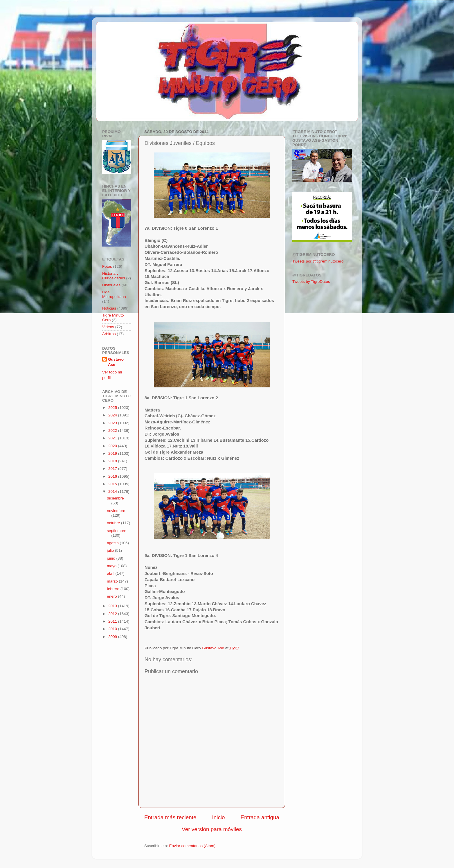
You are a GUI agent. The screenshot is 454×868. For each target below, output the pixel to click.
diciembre (115, 498)
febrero (114, 589)
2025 (113, 408)
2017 (113, 469)
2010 (113, 629)
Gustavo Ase (116, 362)
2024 (113, 415)
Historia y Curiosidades (114, 276)
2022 (113, 431)
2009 (113, 637)
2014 (113, 491)
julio (111, 550)
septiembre (117, 531)
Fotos (107, 266)
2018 (113, 461)
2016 (113, 476)
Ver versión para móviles (212, 829)
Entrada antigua (260, 817)
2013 (113, 606)
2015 (113, 484)
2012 (113, 614)
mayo (112, 566)
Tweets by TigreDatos (311, 282)
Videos (108, 327)
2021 (113, 438)
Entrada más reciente (170, 817)
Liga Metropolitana (114, 294)
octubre (114, 523)
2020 (113, 446)
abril (111, 573)
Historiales (111, 285)
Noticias (109, 308)
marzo (113, 581)
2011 (113, 621)
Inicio (219, 817)
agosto (113, 543)
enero (112, 596)
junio (111, 558)
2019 (113, 453)
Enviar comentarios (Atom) (192, 846)
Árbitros (109, 334)
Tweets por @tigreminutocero (318, 261)
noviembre (116, 511)
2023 (113, 423)
